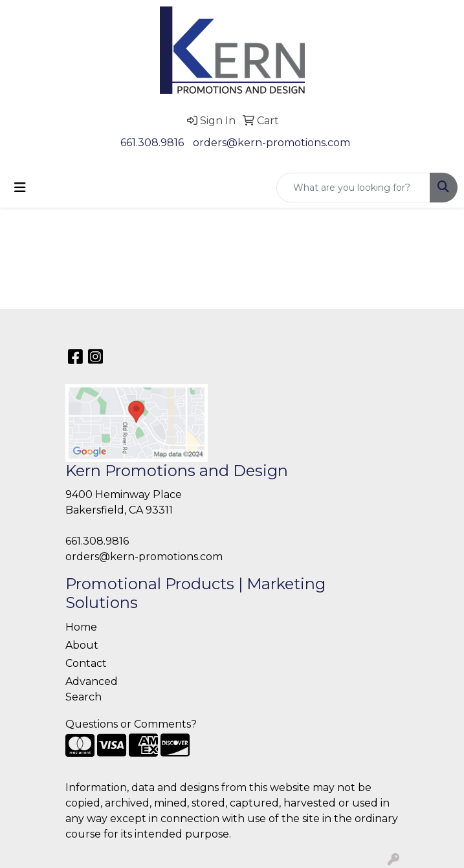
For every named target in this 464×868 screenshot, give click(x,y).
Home (81, 627)
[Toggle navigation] (20, 188)
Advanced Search (92, 689)
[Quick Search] (353, 188)
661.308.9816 (152, 143)
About (82, 645)
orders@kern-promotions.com (271, 143)
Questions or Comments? (131, 724)
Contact (86, 663)
